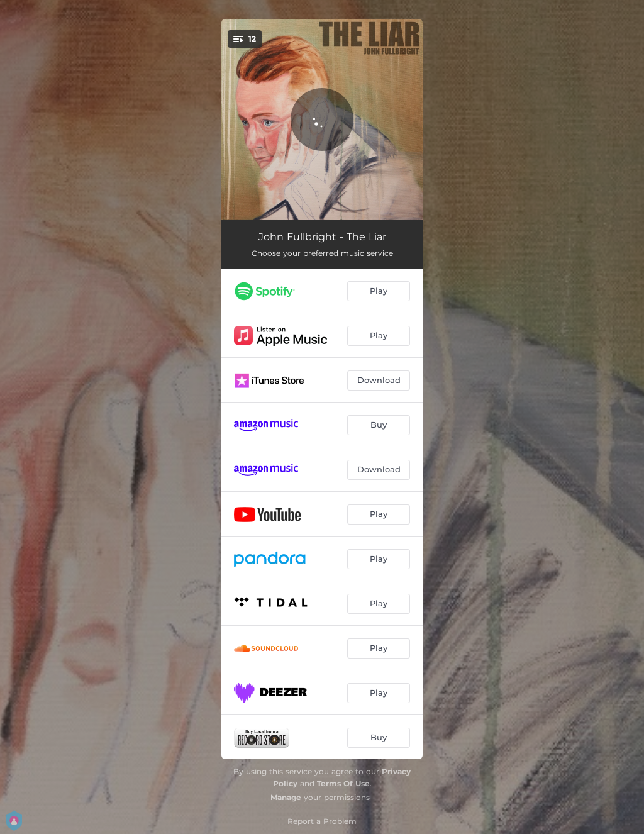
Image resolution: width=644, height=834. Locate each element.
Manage (286, 797)
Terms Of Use (343, 783)
